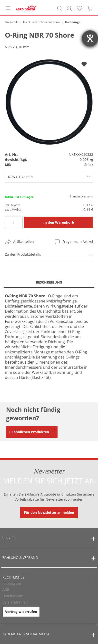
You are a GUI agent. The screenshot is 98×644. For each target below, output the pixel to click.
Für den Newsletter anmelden (49, 512)
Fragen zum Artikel (78, 241)
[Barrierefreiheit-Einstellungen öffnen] (90, 38)
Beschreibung (49, 282)
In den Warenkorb (59, 222)
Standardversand (81, 196)
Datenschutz (13, 596)
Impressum (12, 583)
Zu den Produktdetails (23, 254)
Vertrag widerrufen (21, 612)
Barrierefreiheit (15, 602)
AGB (6, 590)
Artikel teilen (24, 241)
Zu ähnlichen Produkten (29, 432)
